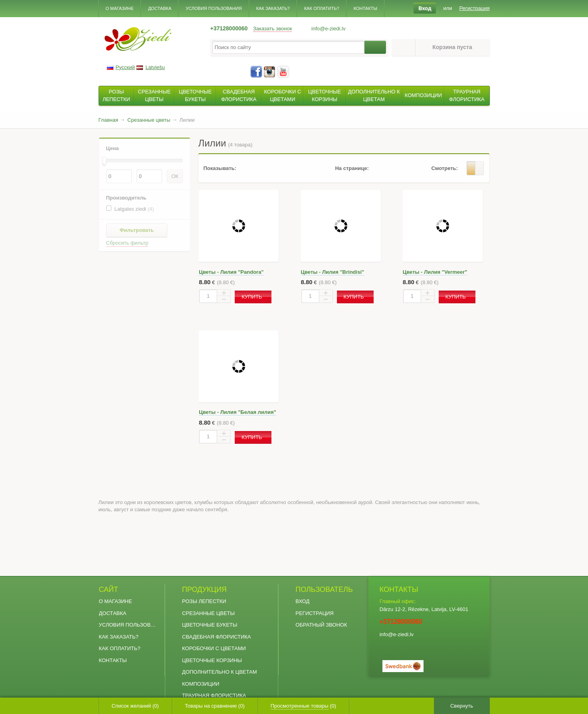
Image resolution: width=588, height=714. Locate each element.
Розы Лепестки (204, 601)
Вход (302, 601)
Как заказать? (273, 8)
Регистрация (314, 613)
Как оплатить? (322, 8)
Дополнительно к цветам (219, 672)
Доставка (160, 8)
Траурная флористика (214, 695)
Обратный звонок (321, 625)
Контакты (365, 8)
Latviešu (150, 67)
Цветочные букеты (210, 625)
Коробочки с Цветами (214, 648)
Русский (121, 67)
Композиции (201, 684)
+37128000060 (229, 28)
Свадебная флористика (216, 637)
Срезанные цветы (208, 613)
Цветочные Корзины (212, 660)
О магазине (120, 8)
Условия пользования (214, 8)
